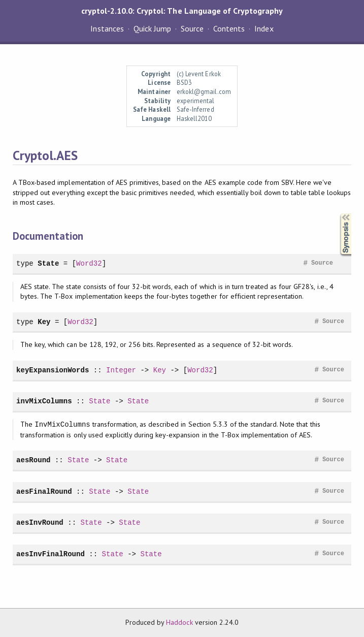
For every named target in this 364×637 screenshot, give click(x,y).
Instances (107, 28)
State (48, 263)
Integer (121, 370)
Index (264, 28)
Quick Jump (152, 28)
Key (44, 322)
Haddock (179, 622)
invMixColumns (44, 401)
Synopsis (338, 214)
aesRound (33, 460)
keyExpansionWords (53, 370)
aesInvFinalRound (51, 554)
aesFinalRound (44, 491)
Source (192, 28)
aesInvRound (40, 522)
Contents (229, 28)
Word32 (89, 263)
